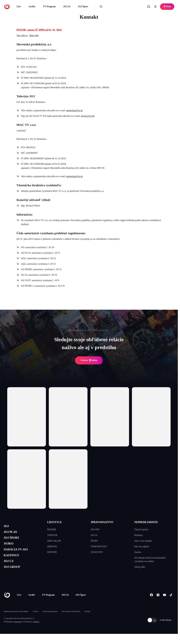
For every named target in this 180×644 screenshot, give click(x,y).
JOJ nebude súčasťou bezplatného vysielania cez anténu (150, 559)
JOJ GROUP (14, 575)
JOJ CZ (10, 568)
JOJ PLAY (12, 533)
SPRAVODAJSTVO (102, 522)
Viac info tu (22, 35)
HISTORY (52, 552)
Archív (32, 6)
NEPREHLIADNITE (146, 522)
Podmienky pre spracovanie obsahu (16, 620)
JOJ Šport (83, 6)
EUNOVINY (97, 552)
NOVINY (95, 529)
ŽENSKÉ (52, 529)
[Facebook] (151, 603)
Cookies (35, 620)
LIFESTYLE (55, 522)
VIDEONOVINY (99, 546)
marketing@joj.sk (74, 110)
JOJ (7, 527)
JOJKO (10, 547)
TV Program (49, 6)
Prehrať (89, 360)
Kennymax (18, 630)
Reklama (138, 535)
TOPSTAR (52, 535)
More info (34, 35)
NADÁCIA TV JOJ (19, 554)
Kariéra (138, 552)
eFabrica (36, 630)
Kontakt (87, 620)
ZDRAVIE (52, 546)
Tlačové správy (141, 529)
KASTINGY (13, 561)
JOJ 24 (67, 6)
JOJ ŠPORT (13, 540)
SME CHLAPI (54, 541)
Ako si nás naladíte (143, 541)
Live (19, 6)
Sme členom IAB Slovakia (71, 620)
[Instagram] (158, 603)
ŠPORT (94, 541)
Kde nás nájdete (142, 546)
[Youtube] (164, 603)
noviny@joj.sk (88, 116)
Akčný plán (140, 567)
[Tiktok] (171, 603)
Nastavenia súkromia (50, 620)
